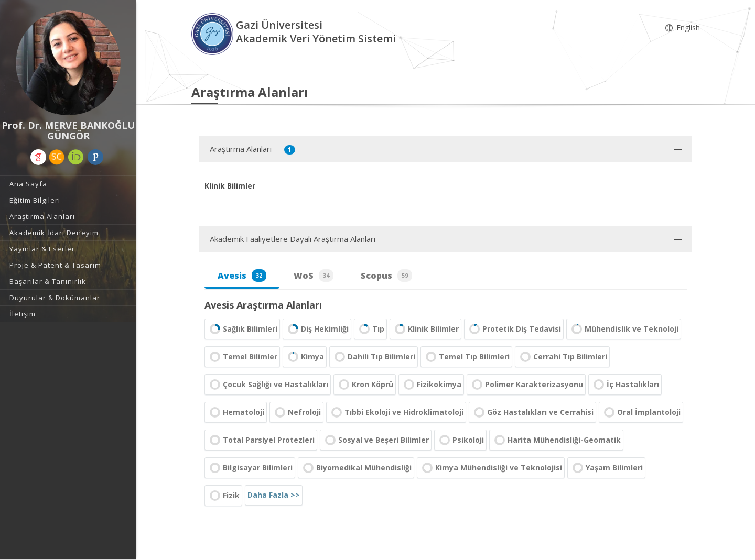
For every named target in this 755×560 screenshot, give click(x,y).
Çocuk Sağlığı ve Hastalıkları (268, 385)
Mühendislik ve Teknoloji (624, 329)
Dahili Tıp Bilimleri (374, 357)
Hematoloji (236, 412)
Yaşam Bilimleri (606, 468)
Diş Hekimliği (317, 329)
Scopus (386, 276)
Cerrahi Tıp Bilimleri (562, 357)
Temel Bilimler (242, 357)
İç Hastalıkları (625, 385)
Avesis (242, 276)
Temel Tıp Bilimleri (466, 357)
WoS (314, 276)
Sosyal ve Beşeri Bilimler (376, 440)
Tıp (370, 329)
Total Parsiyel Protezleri (261, 440)
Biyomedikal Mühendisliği (356, 468)
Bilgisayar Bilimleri (250, 468)
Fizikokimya (431, 385)
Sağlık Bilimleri (242, 329)
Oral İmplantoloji (641, 412)
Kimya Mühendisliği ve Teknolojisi (491, 468)
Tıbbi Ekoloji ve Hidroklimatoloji (396, 412)
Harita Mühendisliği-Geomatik (556, 440)
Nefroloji (296, 412)
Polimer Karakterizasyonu (526, 385)
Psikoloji (460, 440)
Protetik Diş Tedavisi (514, 329)
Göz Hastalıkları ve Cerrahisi (532, 412)
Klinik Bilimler (425, 329)
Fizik (223, 496)
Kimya (305, 357)
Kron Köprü (365, 385)
